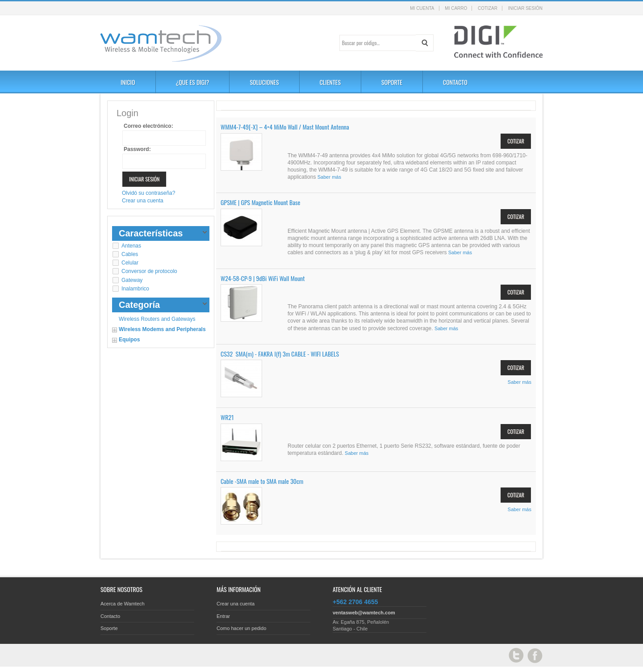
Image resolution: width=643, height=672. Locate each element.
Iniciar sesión (525, 8)
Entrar (223, 616)
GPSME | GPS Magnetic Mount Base (260, 202)
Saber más (329, 177)
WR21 (227, 417)
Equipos (129, 340)
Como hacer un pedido (241, 628)
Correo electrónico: (148, 126)
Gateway (132, 280)
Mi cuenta (422, 8)
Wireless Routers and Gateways (157, 319)
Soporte (109, 628)
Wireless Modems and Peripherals (162, 329)
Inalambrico (135, 289)
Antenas (131, 246)
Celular (130, 263)
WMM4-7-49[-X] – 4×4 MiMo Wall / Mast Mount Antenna (285, 127)
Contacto (110, 616)
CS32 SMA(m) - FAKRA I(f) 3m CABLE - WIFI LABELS (280, 354)
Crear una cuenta (143, 201)
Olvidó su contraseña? (148, 193)
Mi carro (456, 8)
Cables (130, 254)
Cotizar (488, 8)
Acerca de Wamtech (123, 604)
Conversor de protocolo (149, 271)
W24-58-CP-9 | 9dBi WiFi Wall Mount (263, 278)
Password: (137, 149)
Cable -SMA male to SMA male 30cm (262, 481)
